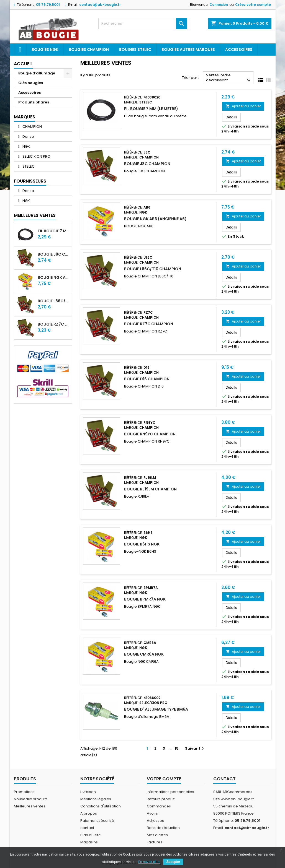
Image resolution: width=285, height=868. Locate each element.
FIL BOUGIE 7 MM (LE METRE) (54, 231)
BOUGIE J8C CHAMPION (54, 254)
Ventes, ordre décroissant (229, 78)
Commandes (159, 806)
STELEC (28, 166)
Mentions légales (96, 799)
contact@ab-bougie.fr (100, 5)
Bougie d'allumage (37, 73)
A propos (89, 813)
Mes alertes (157, 835)
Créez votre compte (253, 5)
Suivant (195, 748)
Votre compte (164, 779)
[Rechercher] (143, 24)
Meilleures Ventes (35, 215)
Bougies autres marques (188, 50)
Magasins (89, 842)
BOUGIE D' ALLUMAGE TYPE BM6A (156, 709)
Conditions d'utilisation (101, 806)
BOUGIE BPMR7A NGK (145, 599)
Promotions (24, 792)
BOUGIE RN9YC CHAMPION (150, 434)
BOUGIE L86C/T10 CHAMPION (54, 301)
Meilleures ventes (30, 806)
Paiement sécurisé (97, 821)
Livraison (88, 792)
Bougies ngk (45, 50)
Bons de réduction (163, 828)
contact (87, 828)
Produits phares (34, 102)
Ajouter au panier (243, 106)
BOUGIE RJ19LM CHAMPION (150, 489)
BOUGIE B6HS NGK (142, 544)
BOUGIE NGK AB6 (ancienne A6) (54, 277)
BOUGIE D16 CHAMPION (147, 379)
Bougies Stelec (135, 50)
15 (177, 748)
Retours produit (161, 799)
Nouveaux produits (31, 799)
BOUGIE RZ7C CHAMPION (54, 324)
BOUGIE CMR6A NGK (144, 654)
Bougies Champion (89, 50)
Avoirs (152, 813)
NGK (26, 146)
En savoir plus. (149, 862)
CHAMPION (32, 127)
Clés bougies (31, 83)
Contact (224, 779)
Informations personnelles (170, 792)
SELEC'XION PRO (36, 156)
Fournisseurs (30, 181)
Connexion (219, 5)
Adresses (155, 821)
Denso (28, 137)
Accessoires (239, 50)
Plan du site (91, 835)
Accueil (23, 64)
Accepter (173, 862)
